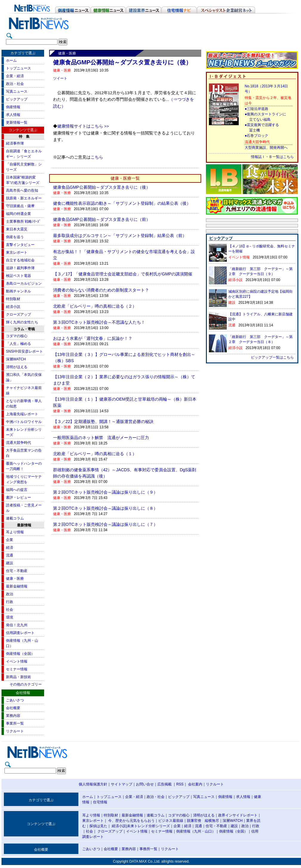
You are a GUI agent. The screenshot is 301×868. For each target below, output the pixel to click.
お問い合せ (145, 784)
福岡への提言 (17, 490)
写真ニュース (17, 92)
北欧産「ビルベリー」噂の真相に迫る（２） (95, 306)
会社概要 (13, 708)
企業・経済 (15, 76)
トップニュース (18, 68)
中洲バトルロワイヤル (24, 422)
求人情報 (13, 115)
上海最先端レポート (22, 414)
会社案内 (195, 784)
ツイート (60, 78)
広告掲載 (165, 784)
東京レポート (17, 252)
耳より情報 (15, 532)
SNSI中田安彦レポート (24, 351)
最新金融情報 (17, 586)
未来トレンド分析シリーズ (148, 826)
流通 (10, 555)
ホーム (11, 61)
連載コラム (15, 518)
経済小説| (119, 826)
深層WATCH (16, 359)
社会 (10, 610)
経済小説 (13, 307)
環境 (10, 617)
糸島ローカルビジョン (24, 283)
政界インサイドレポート (238, 815)
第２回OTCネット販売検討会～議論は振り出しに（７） (105, 524)
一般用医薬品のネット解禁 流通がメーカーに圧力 (101, 438)
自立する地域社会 (20, 260)
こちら (97, 157)
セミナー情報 (17, 669)
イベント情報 (17, 661)
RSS (180, 784)
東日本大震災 (17, 229)
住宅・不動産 (17, 571)
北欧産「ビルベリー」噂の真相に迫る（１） (95, 454)
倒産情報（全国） (20, 654)
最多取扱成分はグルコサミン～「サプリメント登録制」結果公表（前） (120, 235)
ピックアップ (17, 99)
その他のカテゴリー (26, 684)
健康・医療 (15, 579)
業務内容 (13, 716)
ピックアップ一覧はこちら (272, 357)
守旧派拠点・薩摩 (20, 206)
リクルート (15, 731)
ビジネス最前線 (171, 821)
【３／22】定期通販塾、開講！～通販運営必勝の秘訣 (103, 421)
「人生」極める (18, 344)
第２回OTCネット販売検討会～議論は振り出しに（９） (105, 492)
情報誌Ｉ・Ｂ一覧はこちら (272, 157)
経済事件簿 (15, 143)
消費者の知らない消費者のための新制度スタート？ (101, 290)
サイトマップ (122, 784)
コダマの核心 (17, 336)
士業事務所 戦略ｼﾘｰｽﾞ (23, 221)
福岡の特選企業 (18, 214)
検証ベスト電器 (18, 276)
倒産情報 (13, 107)
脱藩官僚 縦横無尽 (203, 821)
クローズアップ (18, 314)
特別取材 (13, 299)
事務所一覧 (148, 849)
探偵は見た (98, 826)
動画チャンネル (18, 291)
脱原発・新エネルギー (24, 198)
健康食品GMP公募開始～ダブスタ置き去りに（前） (102, 219)
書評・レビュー (18, 497)
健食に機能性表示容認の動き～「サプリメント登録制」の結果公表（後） (122, 203)
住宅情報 (100, 802)
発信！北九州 (17, 625)
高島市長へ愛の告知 (22, 190)
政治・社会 (15, 84)
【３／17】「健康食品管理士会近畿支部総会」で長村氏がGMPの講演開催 (123, 274)
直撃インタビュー (20, 245)
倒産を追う (15, 237)
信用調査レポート (20, 633)
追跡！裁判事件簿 (20, 268)
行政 (10, 602)
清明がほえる (17, 367)
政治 (10, 594)
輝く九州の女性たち (22, 322)
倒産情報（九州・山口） (196, 831)
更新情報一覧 (17, 123)
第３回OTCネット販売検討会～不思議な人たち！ (99, 322)
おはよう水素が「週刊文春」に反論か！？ (93, 338)
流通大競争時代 (18, 443)
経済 (10, 548)
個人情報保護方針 (93, 784)
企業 (10, 540)
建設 (10, 563)
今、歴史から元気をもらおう (131, 821)
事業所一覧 (15, 723)
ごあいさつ (15, 700)
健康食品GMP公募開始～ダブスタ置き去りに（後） (102, 187)
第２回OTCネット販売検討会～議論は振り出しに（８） (105, 508)
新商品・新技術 (18, 677)
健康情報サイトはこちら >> (83, 126)
